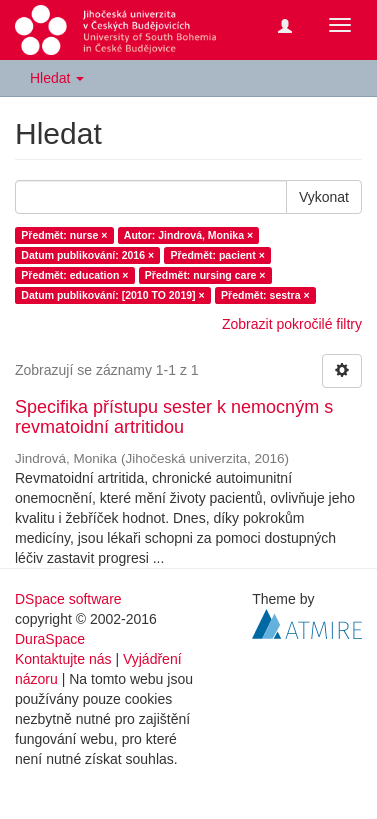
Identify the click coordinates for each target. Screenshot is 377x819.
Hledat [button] (57, 78)
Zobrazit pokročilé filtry (292, 324)
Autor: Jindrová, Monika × (188, 235)
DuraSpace (50, 639)
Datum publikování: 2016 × (87, 255)
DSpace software (68, 599)
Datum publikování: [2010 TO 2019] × (112, 295)
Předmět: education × (74, 275)
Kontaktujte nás (63, 659)
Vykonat (324, 197)
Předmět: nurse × (64, 235)
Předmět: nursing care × (205, 275)
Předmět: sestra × (265, 295)
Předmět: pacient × (218, 255)
